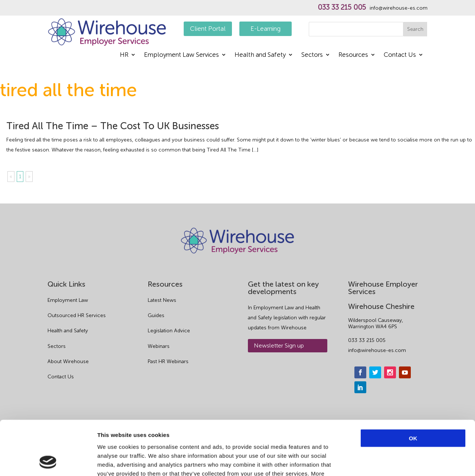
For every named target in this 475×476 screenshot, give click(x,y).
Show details (389, 461)
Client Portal (208, 29)
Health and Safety (260, 55)
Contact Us (400, 55)
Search (415, 29)
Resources (353, 55)
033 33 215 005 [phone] (367, 340)
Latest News (162, 300)
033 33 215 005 (342, 7)
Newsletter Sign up (279, 345)
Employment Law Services (181, 55)
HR (124, 55)
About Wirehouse (68, 361)
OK (413, 387)
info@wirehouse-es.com (399, 8)
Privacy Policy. (202, 431)
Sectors (312, 55)
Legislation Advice (169, 331)
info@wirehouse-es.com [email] (377, 350)
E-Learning (266, 29)
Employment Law (68, 300)
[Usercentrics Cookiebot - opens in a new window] (48, 462)
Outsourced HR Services (77, 315)
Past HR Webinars (168, 361)
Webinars (159, 346)
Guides (156, 315)
